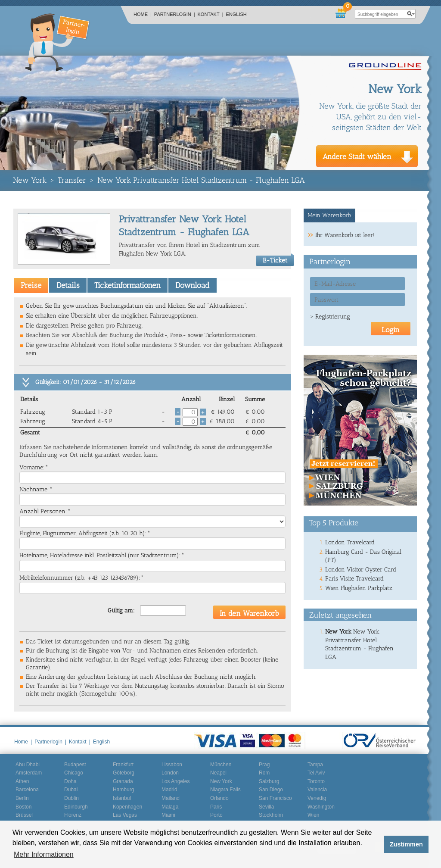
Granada (123, 781)
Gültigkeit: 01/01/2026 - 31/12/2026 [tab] (85, 382)
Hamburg (123, 790)
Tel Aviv (316, 773)
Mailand (171, 798)
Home (143, 14)
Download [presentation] (192, 285)
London (170, 773)
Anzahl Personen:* (45, 511)
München (221, 765)
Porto (216, 815)
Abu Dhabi (28, 765)
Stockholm (271, 815)
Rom (264, 773)
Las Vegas (125, 815)
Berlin (22, 798)
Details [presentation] (68, 285)
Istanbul (122, 798)
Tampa (315, 765)
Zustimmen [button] (406, 844)
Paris (216, 807)
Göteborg (124, 773)
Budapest (75, 765)
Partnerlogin (175, 14)
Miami (168, 815)
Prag (264, 765)
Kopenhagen (127, 807)
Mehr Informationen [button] (44, 854)
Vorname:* (34, 467)
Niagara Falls (225, 790)
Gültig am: (121, 610)
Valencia (317, 790)
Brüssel (24, 815)
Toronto (316, 781)
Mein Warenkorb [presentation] (329, 215)
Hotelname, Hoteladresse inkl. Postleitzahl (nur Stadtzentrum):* (102, 555)
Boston (23, 807)
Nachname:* (36, 489)
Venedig (317, 798)
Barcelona (27, 790)
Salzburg (269, 781)
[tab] (31, 285)
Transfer (72, 180)
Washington (321, 807)
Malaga (170, 807)
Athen (22, 781)
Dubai (71, 790)
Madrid (169, 790)
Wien (313, 815)
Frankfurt (123, 765)
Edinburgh (76, 807)
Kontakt (211, 14)
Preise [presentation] (31, 285)
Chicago (74, 773)
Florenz (73, 815)
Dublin (71, 798)
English (236, 14)
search (411, 14)
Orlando (219, 798)
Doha (70, 781)
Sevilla (266, 807)
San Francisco (275, 798)
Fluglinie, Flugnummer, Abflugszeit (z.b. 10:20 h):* (85, 533)
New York (30, 180)
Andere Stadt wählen (357, 156)
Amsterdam (29, 773)
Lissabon (172, 765)
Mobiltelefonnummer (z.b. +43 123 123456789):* (82, 578)
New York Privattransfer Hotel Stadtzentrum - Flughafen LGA (201, 180)
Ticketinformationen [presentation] (127, 285)
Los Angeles (175, 781)
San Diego (271, 790)
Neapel (218, 773)
